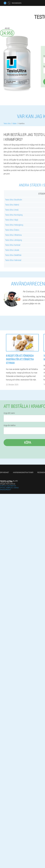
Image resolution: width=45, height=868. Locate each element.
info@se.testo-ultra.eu (8, 484)
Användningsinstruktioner (23, 472)
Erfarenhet (4, 472)
